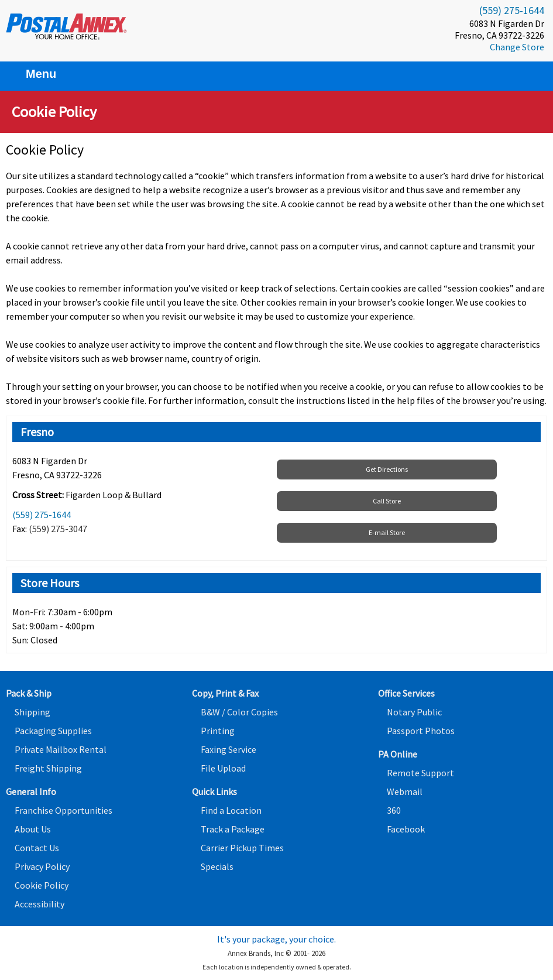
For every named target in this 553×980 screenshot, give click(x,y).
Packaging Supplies (53, 731)
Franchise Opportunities (63, 810)
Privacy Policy (42, 866)
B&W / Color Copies (239, 712)
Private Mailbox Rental (61, 749)
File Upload (223, 768)
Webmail (405, 791)
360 (394, 810)
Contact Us (37, 848)
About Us (33, 829)
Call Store (387, 501)
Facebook (406, 829)
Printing (218, 731)
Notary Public (414, 712)
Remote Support (420, 773)
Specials (217, 866)
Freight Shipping (48, 768)
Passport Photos (421, 731)
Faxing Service (229, 749)
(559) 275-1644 (512, 10)
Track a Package (233, 829)
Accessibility (39, 904)
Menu (34, 74)
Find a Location (231, 810)
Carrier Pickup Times (242, 848)
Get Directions (387, 469)
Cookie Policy (42, 885)
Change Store (517, 47)
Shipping (32, 712)
